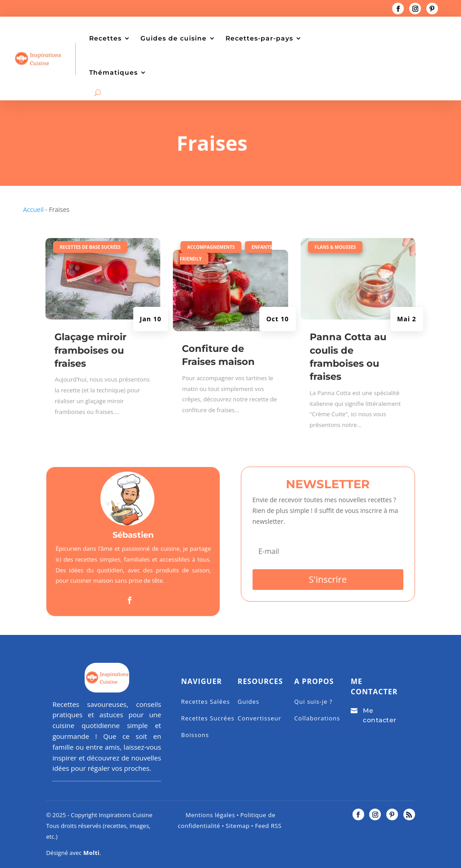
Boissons (195, 735)
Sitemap (237, 826)
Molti (91, 853)
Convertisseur (260, 718)
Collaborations (317, 718)
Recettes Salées (205, 702)
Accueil (33, 209)
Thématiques (113, 72)
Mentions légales (210, 815)
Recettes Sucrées (208, 718)
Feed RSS (268, 826)
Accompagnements (211, 247)
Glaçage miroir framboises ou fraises (90, 350)
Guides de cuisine (174, 38)
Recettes (105, 38)
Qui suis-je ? (313, 702)
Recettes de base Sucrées (90, 247)
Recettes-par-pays (259, 38)
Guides (249, 702)
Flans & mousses (335, 247)
